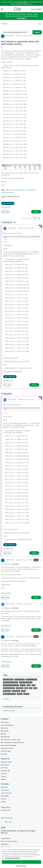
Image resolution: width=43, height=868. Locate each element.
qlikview (23, 685)
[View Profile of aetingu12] (11, 36)
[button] (41, 36)
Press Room (5, 790)
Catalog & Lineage (7, 748)
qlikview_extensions (9, 694)
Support (4, 779)
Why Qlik (4, 754)
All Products (5, 722)
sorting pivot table (7, 192)
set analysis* (32, 190)
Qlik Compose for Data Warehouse (12, 742)
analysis (20, 694)
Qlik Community (7, 818)
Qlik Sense (4, 728)
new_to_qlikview (8, 680)
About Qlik (4, 787)
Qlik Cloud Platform (7, 725)
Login (25, 2)
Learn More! (22, 18)
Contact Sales (6, 810)
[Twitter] (2, 822)
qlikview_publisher (9, 688)
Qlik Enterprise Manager (9, 745)
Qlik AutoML (5, 731)
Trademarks (5, 844)
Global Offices (6, 807)
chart (33, 685)
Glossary (4, 774)
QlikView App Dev (13, 197)
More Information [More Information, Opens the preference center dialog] (21, 866)
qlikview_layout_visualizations (16, 190)
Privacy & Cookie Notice (9, 841)
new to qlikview (20, 680)
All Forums (11, 711)
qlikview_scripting (31, 680)
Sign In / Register (37, 9)
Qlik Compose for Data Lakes (11, 740)
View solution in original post (13, 371)
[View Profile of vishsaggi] (13, 228)
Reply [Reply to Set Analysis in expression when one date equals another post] (36, 212)
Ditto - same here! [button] (8, 203)
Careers (3, 802)
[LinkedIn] (6, 822)
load (31, 688)
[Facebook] (10, 822)
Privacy (3, 799)
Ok (21, 862)
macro (23, 691)
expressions (16, 691)
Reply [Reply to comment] (34, 385)
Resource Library (6, 762)
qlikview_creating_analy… (11, 685)
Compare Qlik (5, 771)
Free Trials (4, 768)
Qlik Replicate (5, 737)
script (29, 685)
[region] (21, 857)
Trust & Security (6, 793)
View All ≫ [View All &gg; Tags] (6, 699)
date (26, 688)
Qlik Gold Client (6, 751)
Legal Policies (5, 838)
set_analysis (7, 691)
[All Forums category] (4, 711)
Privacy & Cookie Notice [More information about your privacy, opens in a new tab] (12, 858)
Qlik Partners (5, 765)
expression (20, 688)
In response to (10, 564)
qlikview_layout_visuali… (10, 682)
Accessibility (5, 796)
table (35, 688)
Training (3, 776)
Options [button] (40, 24)
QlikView (5, 24)
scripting (26, 694)
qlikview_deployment (26, 682)
